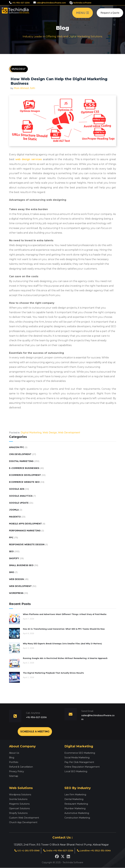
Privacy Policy (17, 771)
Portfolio (14, 762)
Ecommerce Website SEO (24, 482)
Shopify (14, 558)
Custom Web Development (24, 817)
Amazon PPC (17, 447)
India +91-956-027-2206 (58, 850)
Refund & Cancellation (21, 766)
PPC (11, 538)
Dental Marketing (74, 799)
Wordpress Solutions (20, 794)
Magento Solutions (19, 804)
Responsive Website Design (27, 544)
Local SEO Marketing (76, 771)
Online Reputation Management (82, 766)
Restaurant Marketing (76, 804)
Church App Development (23, 822)
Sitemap (14, 776)
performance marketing (25, 531)
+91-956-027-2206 (21, 3)
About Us (14, 753)
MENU (83, 13)
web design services (29, 159)
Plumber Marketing (75, 808)
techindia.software (82, 3)
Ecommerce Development (25, 475)
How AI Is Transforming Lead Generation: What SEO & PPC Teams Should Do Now (64, 629)
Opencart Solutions (19, 808)
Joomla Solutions (18, 799)
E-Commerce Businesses (24, 468)
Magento (15, 517)
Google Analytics (21, 496)
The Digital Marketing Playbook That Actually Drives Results (53, 673)
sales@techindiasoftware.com (51, 3)
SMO (12, 572)
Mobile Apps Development (25, 524)
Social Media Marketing (77, 757)
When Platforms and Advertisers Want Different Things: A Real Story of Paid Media (65, 614)
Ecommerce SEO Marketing (80, 753)
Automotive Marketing (77, 813)
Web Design (50, 432)
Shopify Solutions (18, 813)
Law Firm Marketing (75, 794)
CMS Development (20, 454)
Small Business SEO (21, 565)
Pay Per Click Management (79, 762)
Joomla (14, 510)
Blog (12, 757)
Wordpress (16, 593)
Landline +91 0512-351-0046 (96, 850)
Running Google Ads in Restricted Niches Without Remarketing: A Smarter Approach (65, 658)
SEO (11, 551)
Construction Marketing (77, 817)
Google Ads (17, 489)
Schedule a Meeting (35, 731)
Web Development (69, 432)
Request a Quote (110, 13)
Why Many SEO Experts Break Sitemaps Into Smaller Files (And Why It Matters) (62, 644)
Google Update (19, 503)
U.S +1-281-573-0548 (25, 850)
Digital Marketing (31, 432)
